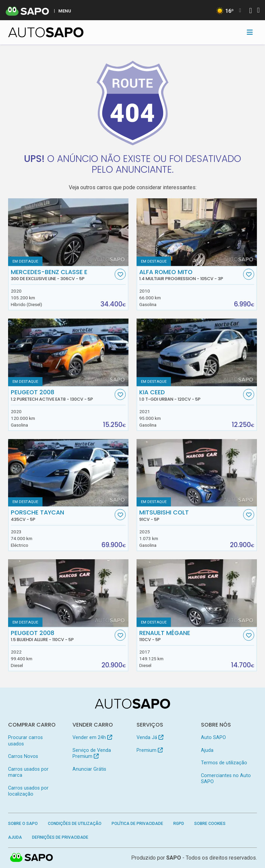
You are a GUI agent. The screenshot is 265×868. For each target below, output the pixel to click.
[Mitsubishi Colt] (197, 473)
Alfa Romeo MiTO (190, 275)
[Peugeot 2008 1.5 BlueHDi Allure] (68, 593)
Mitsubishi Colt (190, 515)
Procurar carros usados (25, 741)
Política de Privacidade (137, 824)
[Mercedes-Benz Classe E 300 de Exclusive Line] (68, 232)
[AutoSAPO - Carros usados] (46, 32)
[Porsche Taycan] (68, 473)
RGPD (179, 824)
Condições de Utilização (75, 824)
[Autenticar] (251, 11)
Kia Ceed (190, 395)
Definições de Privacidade (60, 837)
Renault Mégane (190, 636)
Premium (150, 750)
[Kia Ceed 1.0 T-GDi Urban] (197, 352)
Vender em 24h (92, 738)
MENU (65, 11)
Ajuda (207, 750)
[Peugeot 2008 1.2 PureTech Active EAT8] (68, 352)
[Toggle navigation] (250, 32)
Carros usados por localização (28, 791)
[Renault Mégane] (197, 593)
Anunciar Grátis (89, 769)
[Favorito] (120, 274)
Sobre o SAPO (23, 824)
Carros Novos (23, 756)
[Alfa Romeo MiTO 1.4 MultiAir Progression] (197, 232)
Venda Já (150, 738)
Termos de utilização (224, 763)
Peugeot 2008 (62, 395)
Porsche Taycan (62, 515)
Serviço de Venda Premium (92, 753)
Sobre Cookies (210, 824)
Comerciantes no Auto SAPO (226, 779)
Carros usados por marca (28, 772)
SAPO (174, 858)
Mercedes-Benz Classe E (62, 275)
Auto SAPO (213, 738)
